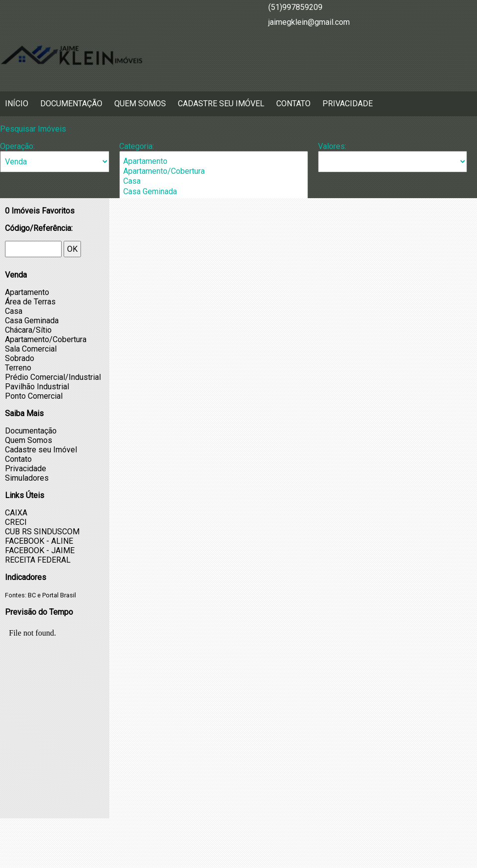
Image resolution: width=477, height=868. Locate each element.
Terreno (18, 368)
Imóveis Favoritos (40, 211)
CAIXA (16, 513)
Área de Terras (30, 302)
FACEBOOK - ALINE (39, 541)
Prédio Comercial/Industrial (53, 377)
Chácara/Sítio (28, 330)
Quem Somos (140, 104)
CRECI (16, 522)
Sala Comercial (31, 349)
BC (32, 595)
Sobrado (20, 358)
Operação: (17, 146)
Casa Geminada (214, 192)
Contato (293, 104)
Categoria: (137, 146)
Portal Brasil (59, 595)
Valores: (332, 146)
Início (17, 104)
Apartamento (214, 161)
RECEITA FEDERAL (38, 560)
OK (72, 249)
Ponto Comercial (34, 396)
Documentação (71, 104)
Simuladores (27, 478)
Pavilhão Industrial (37, 387)
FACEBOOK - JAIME (40, 550)
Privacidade (348, 104)
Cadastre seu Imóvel (221, 104)
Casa (214, 181)
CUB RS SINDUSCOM (42, 532)
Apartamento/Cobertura (214, 171)
